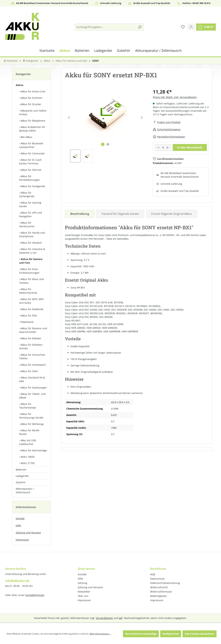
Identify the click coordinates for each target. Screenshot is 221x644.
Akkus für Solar (29, 371)
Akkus (20, 85)
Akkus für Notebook (32, 309)
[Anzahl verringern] (158, 148)
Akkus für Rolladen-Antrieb (31, 347)
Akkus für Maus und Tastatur (32, 281)
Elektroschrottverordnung (165, 583)
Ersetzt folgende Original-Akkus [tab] (172, 214)
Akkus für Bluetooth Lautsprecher (31, 145)
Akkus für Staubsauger (34, 388)
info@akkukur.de (17, 581)
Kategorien (31, 61)
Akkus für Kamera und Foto (31, 261)
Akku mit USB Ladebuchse (28, 442)
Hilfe (18, 525)
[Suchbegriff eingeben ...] (105, 27)
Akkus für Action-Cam (33, 91)
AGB (153, 574)
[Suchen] (140, 27)
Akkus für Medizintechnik (28, 291)
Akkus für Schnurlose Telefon (32, 357)
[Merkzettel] (183, 27)
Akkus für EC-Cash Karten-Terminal (30, 162)
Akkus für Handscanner (27, 224)
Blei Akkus (26, 137)
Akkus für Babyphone (33, 121)
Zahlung (82, 583)
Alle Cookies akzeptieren (200, 634)
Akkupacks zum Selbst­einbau (33, 112)
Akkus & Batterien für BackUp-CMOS (32, 129)
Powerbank (27, 322)
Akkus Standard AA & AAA (32, 379)
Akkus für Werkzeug (32, 424)
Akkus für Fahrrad (31, 170)
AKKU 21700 (28, 463)
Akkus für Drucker (31, 104)
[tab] (80, 214)
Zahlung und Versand (28, 533)
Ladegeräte (22, 476)
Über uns (83, 596)
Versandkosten (104, 618)
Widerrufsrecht (159, 587)
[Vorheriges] (69, 117)
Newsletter (84, 592)
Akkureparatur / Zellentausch (25, 491)
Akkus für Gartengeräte (27, 194)
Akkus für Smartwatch (33, 365)
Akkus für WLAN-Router (30, 432)
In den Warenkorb (190, 147)
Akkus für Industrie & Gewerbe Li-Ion (32, 251)
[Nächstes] (142, 117)
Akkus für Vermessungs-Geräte (31, 416)
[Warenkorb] (206, 27)
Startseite (11, 61)
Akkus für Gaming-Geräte (31, 204)
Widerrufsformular (161, 592)
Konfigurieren (171, 634)
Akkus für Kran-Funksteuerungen (29, 271)
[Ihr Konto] (191, 27)
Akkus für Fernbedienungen (30, 178)
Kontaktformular (35, 595)
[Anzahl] (163, 148)
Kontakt (20, 518)
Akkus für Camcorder (33, 153)
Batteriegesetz (158, 596)
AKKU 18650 (28, 457)
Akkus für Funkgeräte (33, 186)
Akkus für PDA (29, 316)
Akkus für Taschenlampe (28, 406)
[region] (105, 125)
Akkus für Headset (31, 243)
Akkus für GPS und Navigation (31, 214)
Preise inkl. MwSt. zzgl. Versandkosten (175, 97)
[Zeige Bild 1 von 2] (103, 144)
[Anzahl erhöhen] (168, 148)
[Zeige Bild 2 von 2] (108, 144)
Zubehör (21, 482)
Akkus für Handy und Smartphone (32, 234)
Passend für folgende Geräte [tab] (120, 214)
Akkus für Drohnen (31, 98)
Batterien (21, 470)
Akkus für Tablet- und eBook (32, 396)
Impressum (22, 540)
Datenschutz (157, 579)
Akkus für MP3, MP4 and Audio (31, 301)
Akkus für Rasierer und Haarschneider (33, 330)
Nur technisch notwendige (141, 634)
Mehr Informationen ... (100, 634)
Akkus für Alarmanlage (34, 450)
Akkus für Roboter (31, 338)
